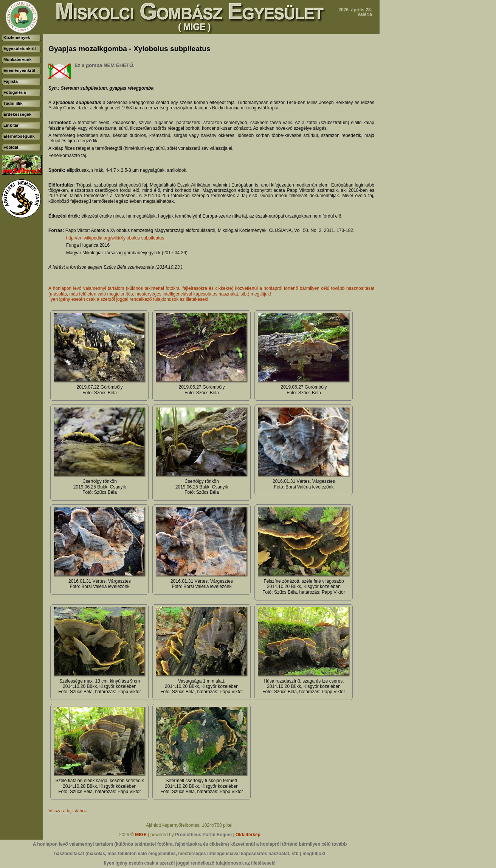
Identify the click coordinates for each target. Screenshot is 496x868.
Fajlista (11, 81)
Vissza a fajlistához (68, 811)
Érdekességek (17, 114)
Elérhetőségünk (19, 136)
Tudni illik (13, 103)
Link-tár (11, 125)
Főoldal (11, 147)
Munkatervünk (18, 59)
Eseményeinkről (19, 70)
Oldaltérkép (248, 835)
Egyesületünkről (20, 48)
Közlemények (17, 37)
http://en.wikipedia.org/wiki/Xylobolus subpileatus (115, 238)
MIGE (141, 835)
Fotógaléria (15, 92)
